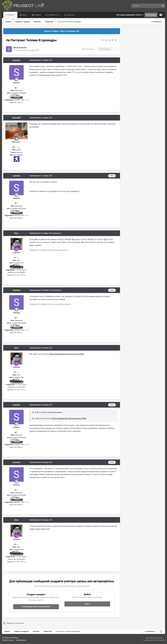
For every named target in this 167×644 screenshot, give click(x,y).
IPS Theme (6, 638)
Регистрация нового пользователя (36, 607)
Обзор (11, 15)
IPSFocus (15, 638)
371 (16, 258)
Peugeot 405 (34, 50)
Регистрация (151, 15)
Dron (16, 233)
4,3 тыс (16, 147)
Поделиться (88, 49)
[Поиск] (140, 6)
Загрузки (70, 15)
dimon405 (16, 118)
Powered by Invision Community (154, 640)
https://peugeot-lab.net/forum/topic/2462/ (67, 354)
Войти (87, 604)
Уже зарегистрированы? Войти (130, 15)
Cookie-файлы (21, 640)
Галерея (38, 15)
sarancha (23, 48)
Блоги (25, 15)
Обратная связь (8, 640)
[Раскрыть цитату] (33, 412)
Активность (53, 15)
